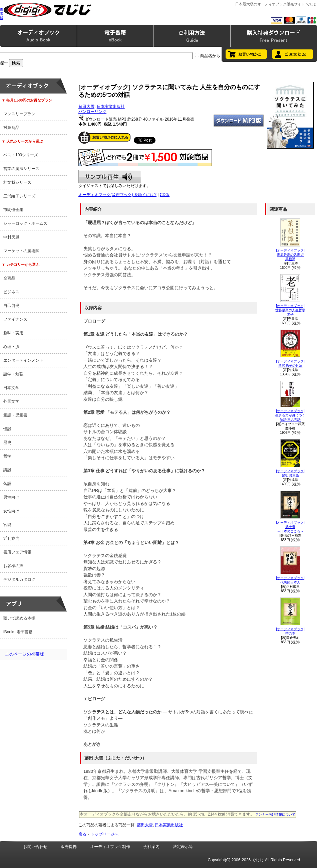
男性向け (11, 497)
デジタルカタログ (19, 579)
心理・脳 (11, 347)
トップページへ (104, 834)
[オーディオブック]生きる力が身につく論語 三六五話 (290, 415)
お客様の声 (13, 566)
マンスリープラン (19, 114)
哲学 (7, 456)
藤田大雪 (86, 107)
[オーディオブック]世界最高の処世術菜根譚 (290, 255)
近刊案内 (11, 538)
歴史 (7, 443)
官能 (7, 525)
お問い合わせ (35, 847)
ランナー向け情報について (275, 814)
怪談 (7, 429)
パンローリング (92, 112)
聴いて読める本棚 (19, 618)
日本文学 (11, 388)
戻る (82, 834)
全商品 (9, 278)
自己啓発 (11, 306)
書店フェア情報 (17, 552)
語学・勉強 (13, 374)
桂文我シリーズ (17, 182)
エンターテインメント (23, 360)
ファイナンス (15, 319)
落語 (7, 484)
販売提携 (69, 847)
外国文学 (11, 401)
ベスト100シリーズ (21, 155)
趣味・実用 (13, 333)
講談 (7, 470)
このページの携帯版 (25, 654)
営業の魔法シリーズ (21, 169)
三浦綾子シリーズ (19, 196)
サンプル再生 (110, 177)
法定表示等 (183, 847)
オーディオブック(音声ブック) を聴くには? (117, 195)
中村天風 (11, 237)
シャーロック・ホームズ (25, 223)
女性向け (11, 511)
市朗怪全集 (13, 210)
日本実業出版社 (111, 107)
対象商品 (11, 128)
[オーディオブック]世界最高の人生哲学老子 (290, 310)
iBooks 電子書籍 (18, 632)
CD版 (165, 195)
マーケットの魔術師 (21, 251)
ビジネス (11, 292)
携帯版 (2, 14)
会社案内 (151, 847)
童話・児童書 (15, 415)
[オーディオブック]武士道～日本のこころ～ (290, 527)
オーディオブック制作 (110, 847)
